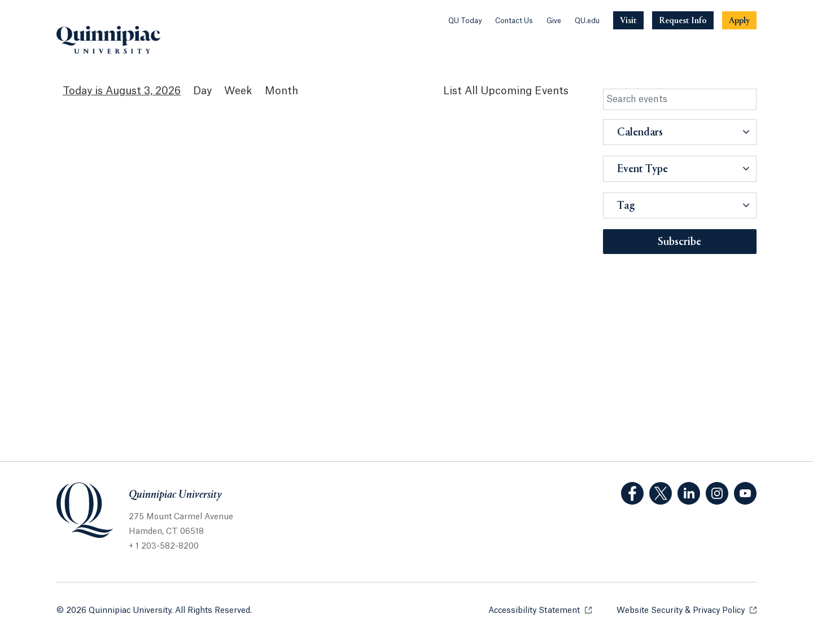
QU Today (465, 21)
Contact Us (514, 21)
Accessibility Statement (540, 610)
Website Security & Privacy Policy (687, 610)
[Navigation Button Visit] (628, 20)
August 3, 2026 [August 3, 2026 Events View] (143, 91)
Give (554, 21)
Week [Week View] (238, 91)
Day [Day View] (202, 91)
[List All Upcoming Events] (506, 91)
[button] (680, 132)
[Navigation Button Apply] (739, 20)
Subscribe (679, 242)
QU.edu (587, 21)
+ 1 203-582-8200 (164, 546)
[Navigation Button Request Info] (683, 20)
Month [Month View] (281, 91)
